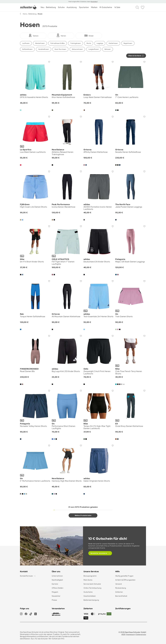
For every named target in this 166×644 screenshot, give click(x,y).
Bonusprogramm (90, 576)
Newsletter (56, 596)
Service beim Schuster (92, 584)
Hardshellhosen (44, 49)
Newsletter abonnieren (99, 553)
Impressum (131, 634)
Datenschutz (141, 634)
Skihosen (108, 49)
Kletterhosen (113, 43)
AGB (123, 634)
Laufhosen (26, 43)
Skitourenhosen (77, 49)
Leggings (100, 43)
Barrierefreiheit (121, 596)
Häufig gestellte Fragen (124, 576)
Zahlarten (119, 592)
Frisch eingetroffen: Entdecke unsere (80, 2)
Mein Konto (88, 580)
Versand (119, 584)
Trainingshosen (76, 43)
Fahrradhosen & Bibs (57, 43)
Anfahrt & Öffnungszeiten (125, 580)
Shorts (89, 43)
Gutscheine (88, 592)
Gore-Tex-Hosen (60, 49)
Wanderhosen (40, 43)
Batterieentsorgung (91, 600)
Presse (54, 600)
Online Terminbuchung (92, 588)
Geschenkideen (90, 596)
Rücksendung (121, 588)
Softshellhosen (27, 49)
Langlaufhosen (94, 49)
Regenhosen (128, 43)
